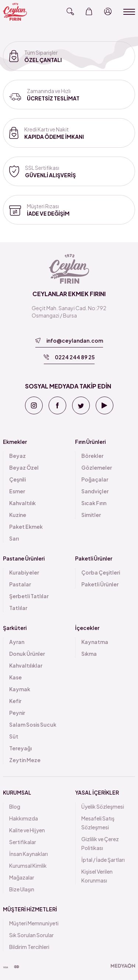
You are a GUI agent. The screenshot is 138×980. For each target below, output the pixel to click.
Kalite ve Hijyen (27, 830)
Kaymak (20, 689)
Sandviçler (95, 491)
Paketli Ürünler (94, 558)
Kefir (15, 701)
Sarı (14, 538)
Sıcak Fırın (94, 503)
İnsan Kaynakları (29, 854)
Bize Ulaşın (22, 889)
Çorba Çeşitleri (101, 572)
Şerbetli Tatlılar (29, 596)
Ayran (17, 642)
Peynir (17, 713)
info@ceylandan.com (69, 340)
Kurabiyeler (24, 572)
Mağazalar (22, 877)
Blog (15, 806)
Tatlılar (18, 608)
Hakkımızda (24, 818)
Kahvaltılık (22, 503)
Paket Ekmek (26, 527)
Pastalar (20, 584)
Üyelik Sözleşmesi (103, 806)
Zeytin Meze (25, 760)
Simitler (91, 515)
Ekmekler (15, 442)
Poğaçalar (95, 479)
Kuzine (18, 515)
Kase (15, 677)
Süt (14, 736)
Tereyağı (20, 748)
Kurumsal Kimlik (28, 866)
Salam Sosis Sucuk (33, 724)
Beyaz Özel (24, 467)
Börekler (92, 456)
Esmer (17, 491)
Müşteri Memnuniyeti (34, 923)
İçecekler (87, 628)
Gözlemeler (97, 467)
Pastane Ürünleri (24, 558)
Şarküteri (15, 628)
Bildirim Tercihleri (29, 947)
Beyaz (17, 456)
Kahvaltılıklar (26, 665)
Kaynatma (95, 642)
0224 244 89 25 (69, 357)
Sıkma (89, 654)
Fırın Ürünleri (90, 442)
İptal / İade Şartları (103, 860)
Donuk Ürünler (27, 654)
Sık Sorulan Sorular (31, 935)
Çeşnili (17, 479)
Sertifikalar (23, 842)
